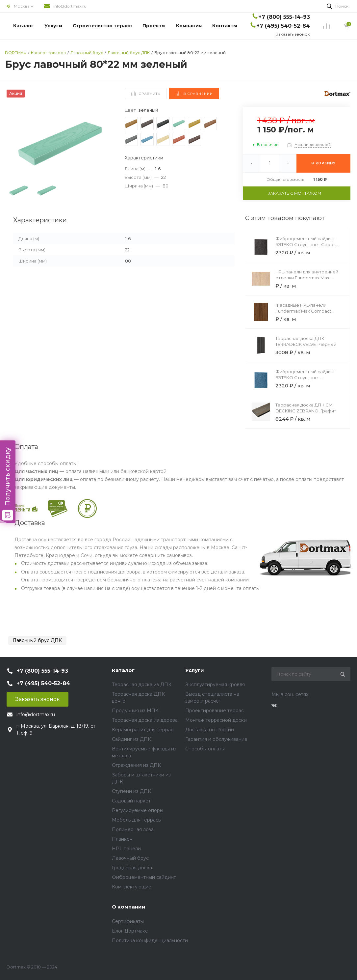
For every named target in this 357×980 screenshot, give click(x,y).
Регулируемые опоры (138, 810)
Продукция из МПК (135, 711)
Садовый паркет (131, 801)
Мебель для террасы (137, 820)
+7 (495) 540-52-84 (283, 26)
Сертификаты (128, 921)
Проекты (154, 26)
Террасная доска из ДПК (142, 685)
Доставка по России (210, 730)
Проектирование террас (215, 711)
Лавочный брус (130, 858)
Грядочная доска (132, 868)
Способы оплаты (205, 749)
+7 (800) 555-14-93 (284, 17)
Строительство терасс (102, 26)
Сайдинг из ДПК (131, 739)
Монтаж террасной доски (216, 720)
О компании (129, 907)
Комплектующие (132, 887)
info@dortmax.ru (70, 6)
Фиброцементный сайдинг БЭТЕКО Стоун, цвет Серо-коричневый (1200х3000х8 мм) (309, 244)
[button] (106, 143)
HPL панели (126, 849)
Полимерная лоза (133, 829)
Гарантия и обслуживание (216, 739)
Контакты (225, 26)
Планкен (122, 839)
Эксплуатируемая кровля (215, 685)
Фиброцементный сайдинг (144, 877)
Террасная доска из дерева (145, 720)
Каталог (24, 26)
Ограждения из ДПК (136, 765)
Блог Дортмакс (130, 931)
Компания (189, 26)
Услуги (53, 26)
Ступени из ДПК (131, 791)
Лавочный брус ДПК (37, 640)
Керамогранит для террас (143, 730)
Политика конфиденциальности (150, 940)
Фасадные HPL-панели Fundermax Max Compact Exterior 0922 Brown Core (303, 311)
